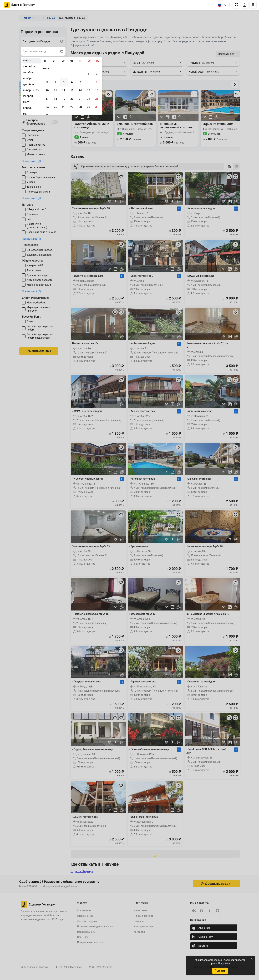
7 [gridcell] (80, 82)
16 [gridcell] (97, 90)
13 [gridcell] (72, 90)
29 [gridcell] (88, 107)
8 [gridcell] (88, 82)
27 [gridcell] (72, 107)
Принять (220, 971)
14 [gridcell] (80, 90)
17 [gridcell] (47, 99)
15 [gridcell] (88, 90)
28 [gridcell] (80, 107)
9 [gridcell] (97, 82)
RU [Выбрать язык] (222, 5)
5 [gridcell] (64, 82)
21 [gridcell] (80, 99)
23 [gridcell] (97, 99)
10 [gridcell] (47, 90)
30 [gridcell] (97, 107)
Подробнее (224, 963)
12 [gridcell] (64, 90)
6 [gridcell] (72, 82)
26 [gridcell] (64, 107)
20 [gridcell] (72, 99)
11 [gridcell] (55, 90)
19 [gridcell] (64, 99)
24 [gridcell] (47, 107)
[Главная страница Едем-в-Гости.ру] (19, 5)
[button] (236, 5)
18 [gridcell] (55, 99)
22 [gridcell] (88, 99)
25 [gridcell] (55, 107)
